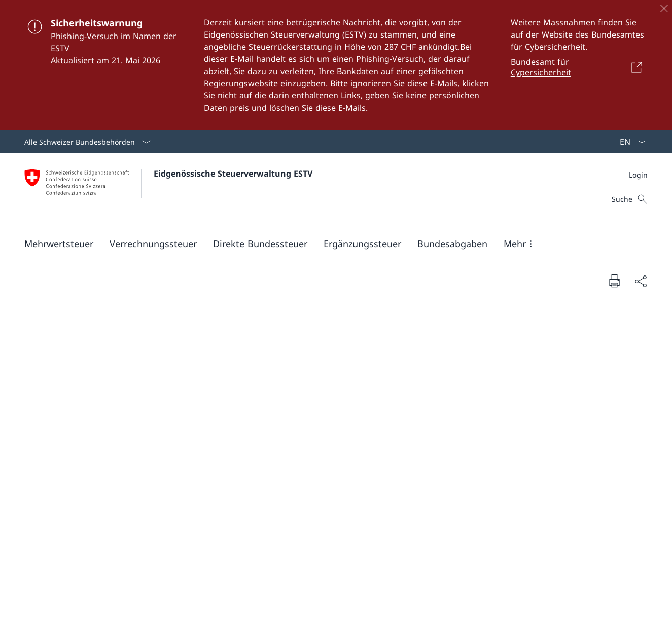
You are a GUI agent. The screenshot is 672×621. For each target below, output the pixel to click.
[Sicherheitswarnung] (336, 65)
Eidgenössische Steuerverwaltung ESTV (233, 174)
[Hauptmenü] (328, 244)
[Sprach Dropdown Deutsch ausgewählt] (629, 142)
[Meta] (638, 175)
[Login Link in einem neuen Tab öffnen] (638, 175)
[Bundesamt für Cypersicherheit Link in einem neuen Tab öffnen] (579, 67)
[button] (59, 244)
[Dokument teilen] (641, 281)
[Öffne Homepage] (168, 190)
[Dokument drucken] (614, 281)
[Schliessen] (664, 8)
